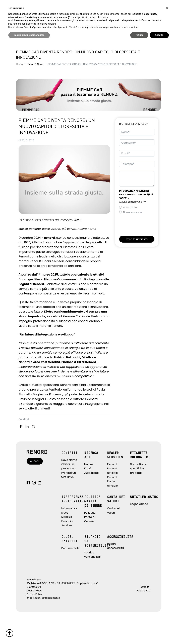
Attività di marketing (133, 202)
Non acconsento (133, 212)
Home (19, 64)
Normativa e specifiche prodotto (138, 469)
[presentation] (145, 224)
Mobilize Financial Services (67, 521)
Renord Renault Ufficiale (112, 469)
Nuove (88, 464)
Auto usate (92, 473)
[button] (136, 195)
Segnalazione (139, 504)
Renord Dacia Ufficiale (112, 481)
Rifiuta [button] (139, 35)
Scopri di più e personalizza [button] (29, 35)
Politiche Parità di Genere (90, 517)
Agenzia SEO (143, 591)
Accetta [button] (159, 35)
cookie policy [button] (101, 17)
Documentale (70, 548)
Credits (145, 587)
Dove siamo (69, 460)
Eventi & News (35, 64)
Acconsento (130, 207)
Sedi (35, 461)
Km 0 (88, 468)
